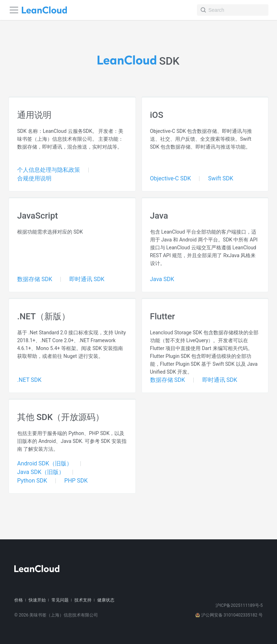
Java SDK (162, 279)
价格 (19, 600)
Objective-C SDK (171, 178)
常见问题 (60, 600)
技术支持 (83, 600)
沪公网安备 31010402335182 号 (229, 615)
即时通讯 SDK (87, 279)
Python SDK (32, 481)
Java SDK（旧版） (41, 472)
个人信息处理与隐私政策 (49, 170)
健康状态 (106, 600)
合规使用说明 (34, 178)
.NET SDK (29, 380)
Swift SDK (221, 178)
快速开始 (37, 600)
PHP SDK (76, 481)
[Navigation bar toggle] (14, 10)
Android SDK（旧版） (45, 463)
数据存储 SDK (35, 279)
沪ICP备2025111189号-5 (239, 605)
